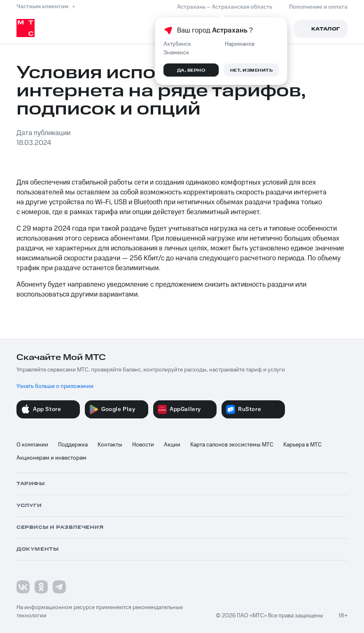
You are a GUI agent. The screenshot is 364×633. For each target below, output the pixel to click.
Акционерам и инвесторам (51, 458)
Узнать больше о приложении (55, 386)
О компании (32, 445)
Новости (143, 445)
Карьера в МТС (302, 445)
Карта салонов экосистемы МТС (232, 445)
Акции (172, 445)
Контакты (110, 445)
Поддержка (73, 445)
